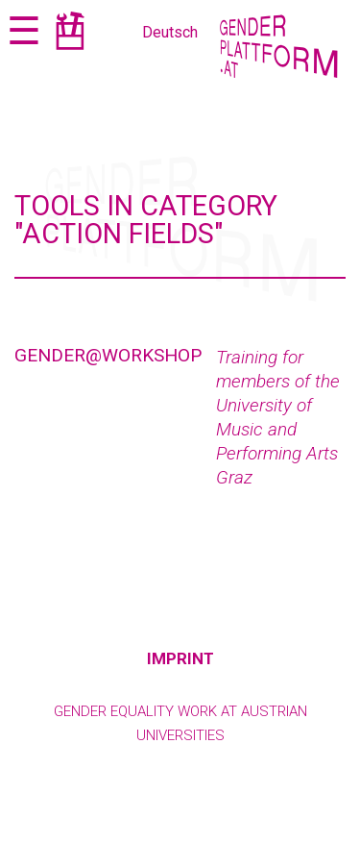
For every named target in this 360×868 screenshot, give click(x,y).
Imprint (180, 658)
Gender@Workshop (108, 355)
